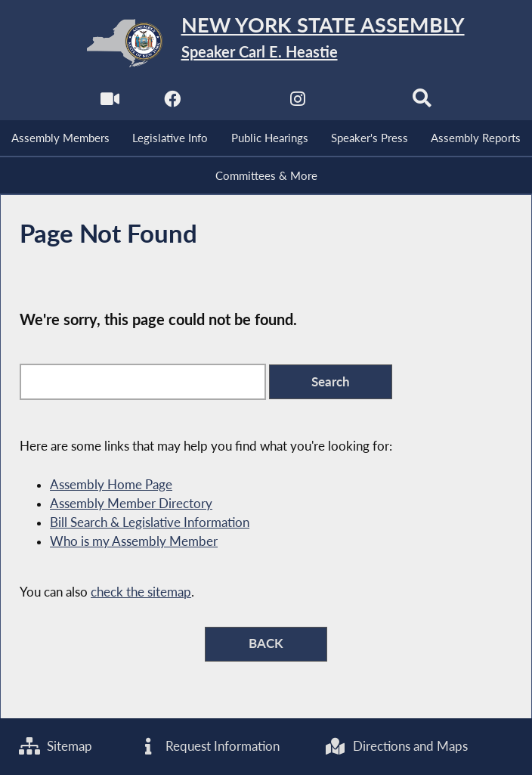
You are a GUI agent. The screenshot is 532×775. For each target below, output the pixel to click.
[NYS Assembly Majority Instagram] (297, 103)
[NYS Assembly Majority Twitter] (235, 103)
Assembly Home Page (111, 485)
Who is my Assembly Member (134, 541)
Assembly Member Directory (131, 504)
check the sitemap (141, 592)
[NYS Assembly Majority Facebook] (173, 103)
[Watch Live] (110, 103)
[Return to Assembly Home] (266, 43)
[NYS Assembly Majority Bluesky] (359, 103)
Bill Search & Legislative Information (150, 522)
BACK (266, 643)
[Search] (422, 103)
